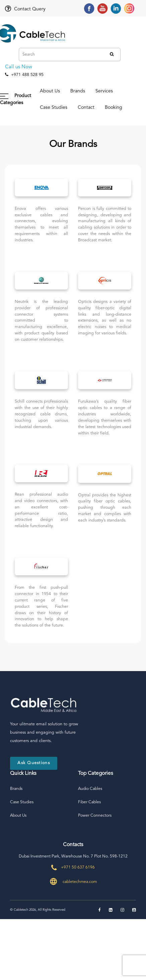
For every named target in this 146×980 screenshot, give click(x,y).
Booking (114, 107)
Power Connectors (95, 816)
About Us (50, 91)
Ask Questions (33, 763)
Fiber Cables (89, 802)
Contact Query (25, 9)
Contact (86, 107)
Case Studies (54, 107)
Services (104, 91)
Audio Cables (90, 789)
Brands (78, 91)
